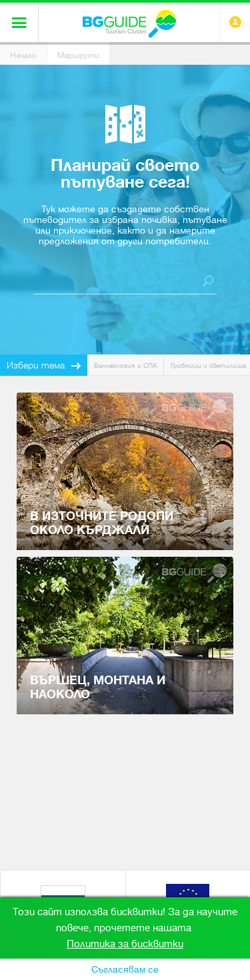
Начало (23, 55)
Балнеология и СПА (125, 365)
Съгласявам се (125, 969)
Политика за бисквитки (125, 944)
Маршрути (78, 55)
